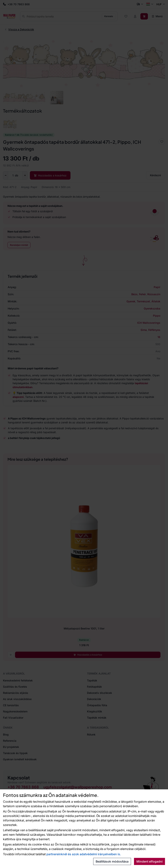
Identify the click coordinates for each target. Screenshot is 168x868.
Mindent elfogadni (149, 861)
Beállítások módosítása (112, 861)
